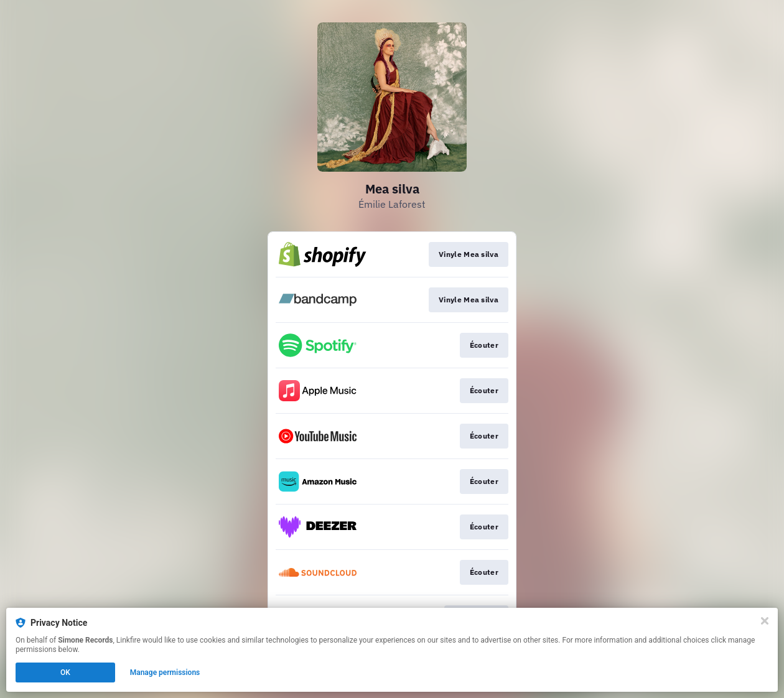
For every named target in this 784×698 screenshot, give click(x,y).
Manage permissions (165, 672)
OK (65, 672)
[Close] (765, 621)
